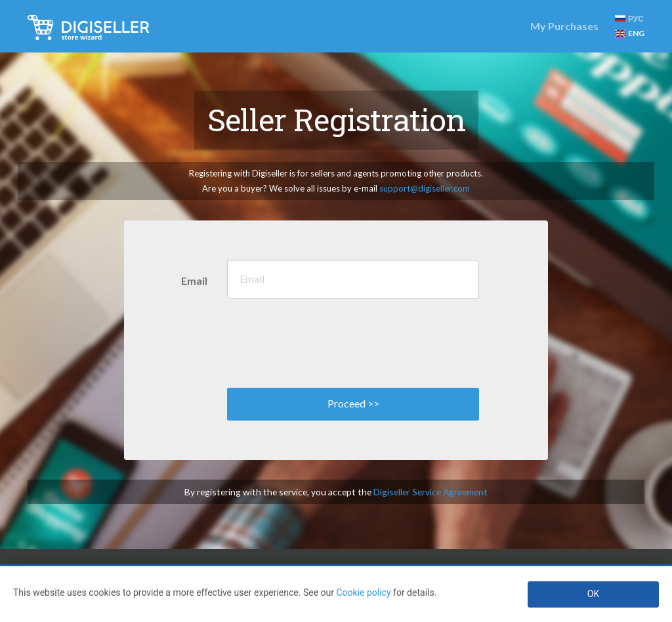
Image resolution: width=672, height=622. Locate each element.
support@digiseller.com (425, 188)
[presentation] (327, 340)
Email (194, 280)
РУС (629, 19)
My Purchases (564, 26)
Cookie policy (363, 592)
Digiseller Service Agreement (430, 492)
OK (593, 594)
